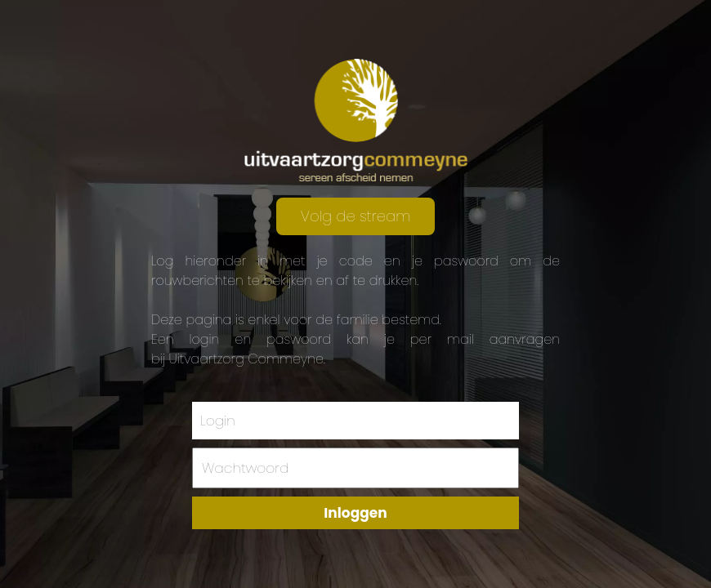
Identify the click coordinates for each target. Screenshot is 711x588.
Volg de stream (355, 216)
